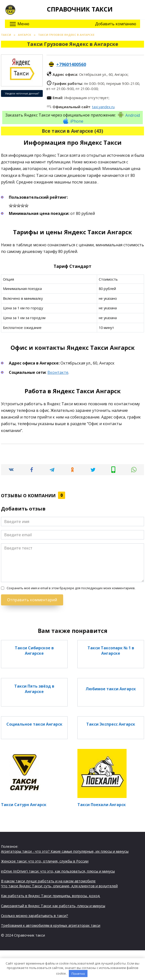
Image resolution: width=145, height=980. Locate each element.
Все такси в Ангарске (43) (72, 131)
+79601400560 (71, 64)
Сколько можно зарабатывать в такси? (35, 916)
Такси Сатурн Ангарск (24, 805)
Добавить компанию (116, 24)
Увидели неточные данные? (22, 93)
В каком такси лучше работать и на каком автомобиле (48, 881)
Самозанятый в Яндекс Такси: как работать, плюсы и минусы (53, 906)
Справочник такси (80, 9)
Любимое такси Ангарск (111, 689)
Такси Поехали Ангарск (102, 805)
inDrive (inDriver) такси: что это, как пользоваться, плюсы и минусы (58, 871)
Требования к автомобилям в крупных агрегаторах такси (51, 925)
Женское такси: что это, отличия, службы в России (45, 861)
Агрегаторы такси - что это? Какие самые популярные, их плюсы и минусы (65, 851)
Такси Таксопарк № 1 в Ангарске (111, 651)
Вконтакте (58, 372)
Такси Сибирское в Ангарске (34, 651)
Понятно (78, 974)
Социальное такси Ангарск (34, 724)
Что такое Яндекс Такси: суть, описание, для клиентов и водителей (59, 886)
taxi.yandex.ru (103, 107)
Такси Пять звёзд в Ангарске (34, 689)
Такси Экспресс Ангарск (111, 724)
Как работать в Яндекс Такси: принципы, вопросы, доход (51, 896)
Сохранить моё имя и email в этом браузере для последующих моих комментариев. (71, 588)
